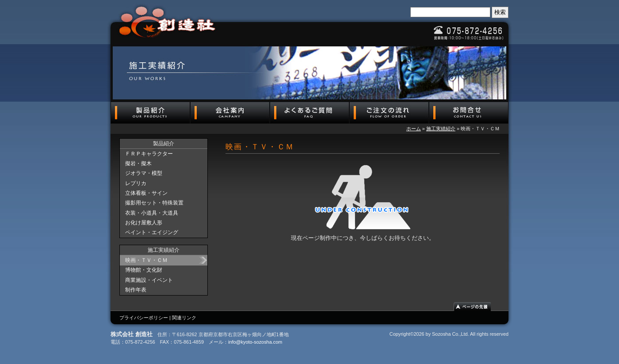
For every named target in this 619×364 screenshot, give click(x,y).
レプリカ (136, 183)
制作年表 (136, 290)
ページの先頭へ (476, 307)
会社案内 (230, 113)
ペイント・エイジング (152, 232)
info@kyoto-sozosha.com (255, 342)
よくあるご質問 (309, 113)
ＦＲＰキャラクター (149, 154)
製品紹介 (150, 113)
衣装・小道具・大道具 (152, 213)
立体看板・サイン (146, 193)
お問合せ (469, 113)
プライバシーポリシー (144, 318)
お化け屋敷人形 (144, 223)
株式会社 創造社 (168, 22)
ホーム (414, 129)
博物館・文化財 (144, 270)
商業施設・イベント (149, 280)
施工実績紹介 (441, 129)
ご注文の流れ (389, 113)
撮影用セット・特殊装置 (154, 203)
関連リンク (184, 318)
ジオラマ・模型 (144, 173)
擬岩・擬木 (138, 163)
